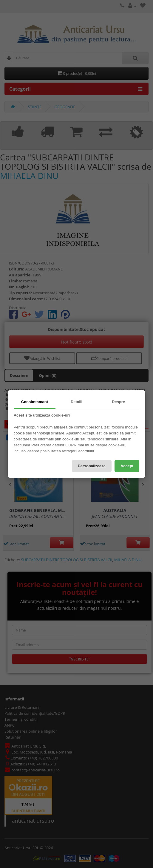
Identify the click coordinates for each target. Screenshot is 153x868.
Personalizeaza (92, 466)
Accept (127, 466)
